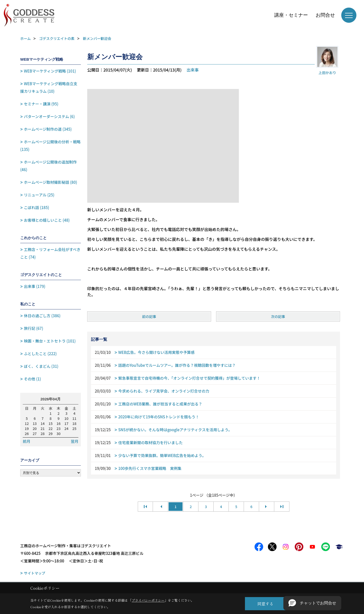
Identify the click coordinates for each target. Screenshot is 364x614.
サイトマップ (35, 573)
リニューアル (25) (39, 195)
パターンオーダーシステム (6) (49, 116)
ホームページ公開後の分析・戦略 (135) (50, 145)
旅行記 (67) (34, 328)
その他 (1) (33, 379)
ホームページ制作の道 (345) (48, 129)
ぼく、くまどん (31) (41, 366)
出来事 (193, 70)
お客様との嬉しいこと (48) (47, 220)
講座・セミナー (291, 15)
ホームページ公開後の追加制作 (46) (49, 166)
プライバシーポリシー (148, 600)
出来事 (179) (35, 286)
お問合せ (325, 15)
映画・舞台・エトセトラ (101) (50, 341)
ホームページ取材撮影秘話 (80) (51, 182)
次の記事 (278, 316)
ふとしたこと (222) (40, 354)
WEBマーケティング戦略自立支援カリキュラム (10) (49, 87)
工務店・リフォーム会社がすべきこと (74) (50, 253)
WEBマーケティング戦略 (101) (50, 71)
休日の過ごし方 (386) (42, 316)
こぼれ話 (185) (37, 207)
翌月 (75, 441)
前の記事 (149, 316)
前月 (27, 441)
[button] (312, 603)
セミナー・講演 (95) (41, 104)
